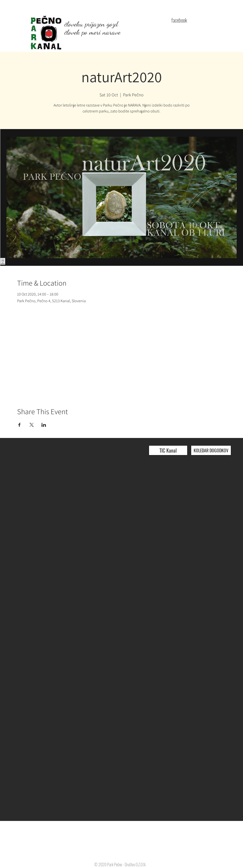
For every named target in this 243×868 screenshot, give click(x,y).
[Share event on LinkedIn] (44, 425)
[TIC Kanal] (168, 450)
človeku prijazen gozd (91, 24)
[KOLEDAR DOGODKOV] (211, 450)
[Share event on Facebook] (19, 425)
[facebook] (179, 20)
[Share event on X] (32, 425)
